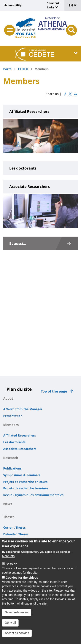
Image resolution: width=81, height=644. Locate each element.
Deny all (10, 627)
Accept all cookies (17, 638)
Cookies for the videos (22, 582)
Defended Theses (16, 534)
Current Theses (14, 527)
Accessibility (13, 5)
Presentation (13, 416)
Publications (12, 468)
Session (11, 569)
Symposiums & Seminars (22, 475)
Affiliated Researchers (20, 435)
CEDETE (23, 69)
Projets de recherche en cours (25, 482)
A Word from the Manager (23, 409)
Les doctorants (14, 442)
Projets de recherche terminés (26, 488)
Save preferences (17, 617)
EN (73, 5)
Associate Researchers (20, 449)
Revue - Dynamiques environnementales (33, 495)
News (8, 504)
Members (11, 425)
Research (11, 458)
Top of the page (54, 391)
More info (8, 561)
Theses (9, 517)
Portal (8, 69)
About (8, 398)
